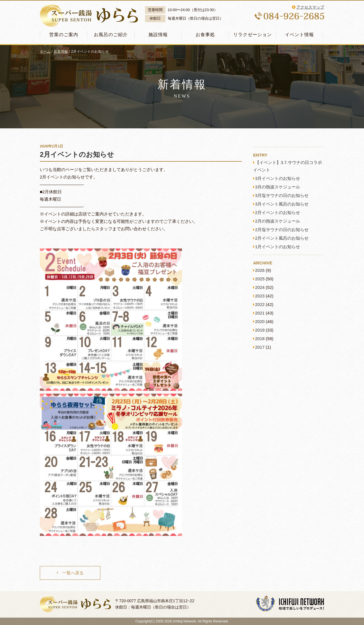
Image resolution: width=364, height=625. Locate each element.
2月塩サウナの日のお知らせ (282, 230)
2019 (260, 330)
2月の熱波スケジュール (278, 221)
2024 (260, 287)
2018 (260, 339)
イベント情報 (299, 35)
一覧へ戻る (73, 573)
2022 (260, 304)
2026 (260, 270)
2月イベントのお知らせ (77, 154)
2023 (260, 296)
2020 (260, 321)
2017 (260, 347)
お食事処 (205, 35)
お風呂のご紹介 (111, 35)
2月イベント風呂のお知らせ (282, 238)
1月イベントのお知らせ (278, 247)
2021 (260, 313)
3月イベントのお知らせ (278, 178)
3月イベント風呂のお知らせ (282, 204)
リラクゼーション (253, 35)
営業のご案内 (64, 35)
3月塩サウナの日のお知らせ (282, 195)
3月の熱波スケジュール (278, 187)
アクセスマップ (310, 7)
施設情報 (158, 35)
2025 (260, 279)
